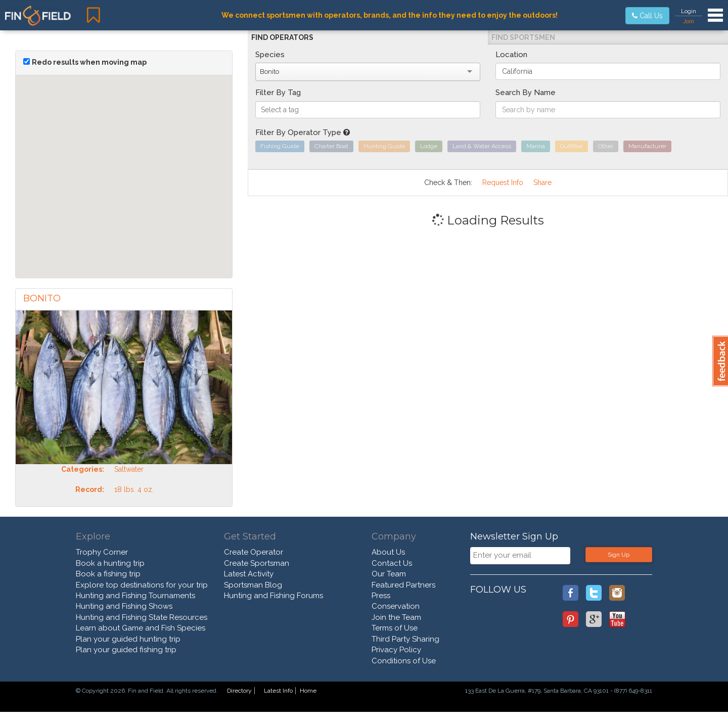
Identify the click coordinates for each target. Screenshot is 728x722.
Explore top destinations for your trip (142, 585)
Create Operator (254, 552)
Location (511, 55)
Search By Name (526, 93)
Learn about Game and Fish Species (141, 628)
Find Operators (282, 37)
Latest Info (278, 691)
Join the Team (396, 617)
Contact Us (392, 563)
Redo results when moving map (89, 62)
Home (308, 691)
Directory (239, 691)
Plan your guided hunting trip (128, 639)
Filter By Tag (278, 93)
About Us (388, 552)
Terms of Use (395, 628)
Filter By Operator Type (303, 132)
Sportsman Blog (253, 585)
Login (689, 11)
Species (270, 55)
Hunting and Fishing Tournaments (135, 596)
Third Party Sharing (405, 639)
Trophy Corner (102, 552)
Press (381, 596)
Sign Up (619, 555)
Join (689, 21)
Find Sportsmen (523, 37)
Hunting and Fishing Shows (124, 606)
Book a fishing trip (108, 574)
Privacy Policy (396, 650)
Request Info (503, 183)
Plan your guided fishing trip (126, 650)
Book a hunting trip (110, 563)
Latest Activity (249, 574)
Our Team (389, 574)
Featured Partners (403, 585)
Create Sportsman (257, 563)
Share (542, 183)
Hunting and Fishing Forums (274, 596)
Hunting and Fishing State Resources (142, 617)
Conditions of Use (404, 661)
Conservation (396, 606)
